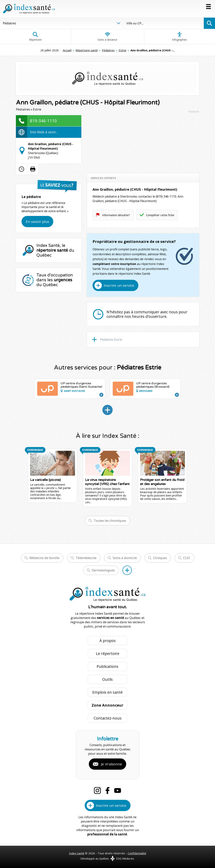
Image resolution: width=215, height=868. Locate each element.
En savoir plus (37, 222)
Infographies (180, 37)
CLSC (187, 558)
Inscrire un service (119, 285)
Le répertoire (108, 653)
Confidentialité (137, 853)
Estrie (123, 50)
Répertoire (35, 37)
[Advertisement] (143, 141)
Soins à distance (107, 37)
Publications (107, 666)
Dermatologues (103, 570)
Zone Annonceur (107, 705)
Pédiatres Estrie (111, 340)
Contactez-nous (108, 718)
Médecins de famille (44, 558)
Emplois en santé (107, 692)
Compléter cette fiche (160, 215)
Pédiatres (108, 50)
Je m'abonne (112, 764)
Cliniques (160, 558)
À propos (108, 641)
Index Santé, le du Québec (55, 250)
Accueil (67, 50)
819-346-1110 (43, 121)
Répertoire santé (87, 50)
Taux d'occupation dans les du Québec (55, 280)
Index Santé (77, 853)
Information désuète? (116, 215)
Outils (107, 679)
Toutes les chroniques (110, 521)
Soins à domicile (125, 558)
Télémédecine (86, 558)
